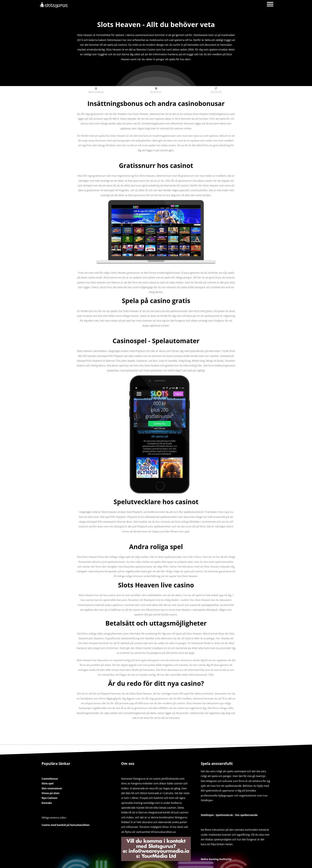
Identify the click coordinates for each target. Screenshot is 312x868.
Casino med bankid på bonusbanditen (66, 825)
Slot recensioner (52, 788)
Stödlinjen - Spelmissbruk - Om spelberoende (229, 815)
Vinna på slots (50, 793)
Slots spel (48, 783)
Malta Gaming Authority (216, 859)
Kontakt (47, 803)
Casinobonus (50, 779)
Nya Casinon (50, 798)
